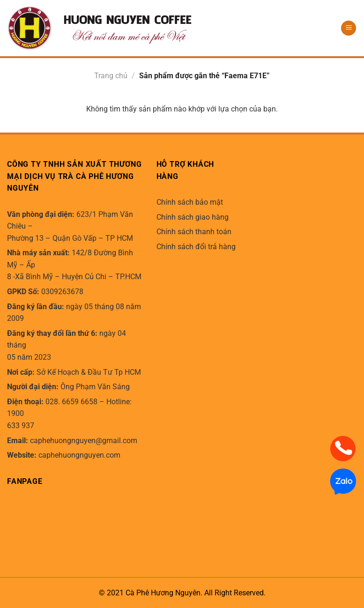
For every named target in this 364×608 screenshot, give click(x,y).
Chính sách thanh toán (194, 232)
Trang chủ (111, 76)
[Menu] (349, 28)
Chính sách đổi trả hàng (196, 247)
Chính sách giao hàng (193, 217)
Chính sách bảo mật (190, 202)
